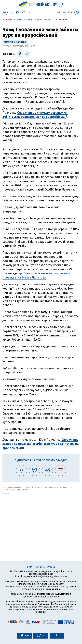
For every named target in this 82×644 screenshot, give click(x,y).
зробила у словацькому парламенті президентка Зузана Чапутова (36, 275)
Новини (8, 20)
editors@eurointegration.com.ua (50, 576)
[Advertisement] (41, 518)
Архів (38, 20)
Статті (18, 20)
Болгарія (61, 20)
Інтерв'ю (28, 20)
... (71, 19)
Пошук (48, 20)
